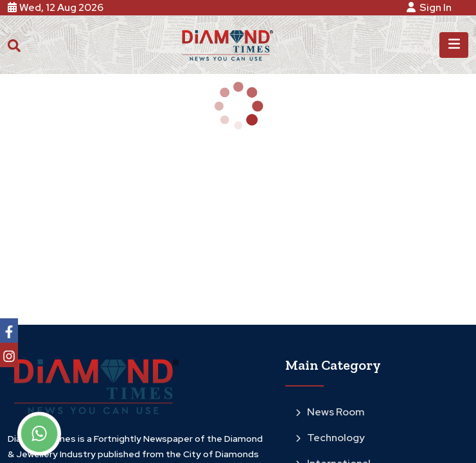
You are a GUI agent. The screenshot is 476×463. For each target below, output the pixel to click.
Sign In (431, 7)
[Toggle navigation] (454, 45)
